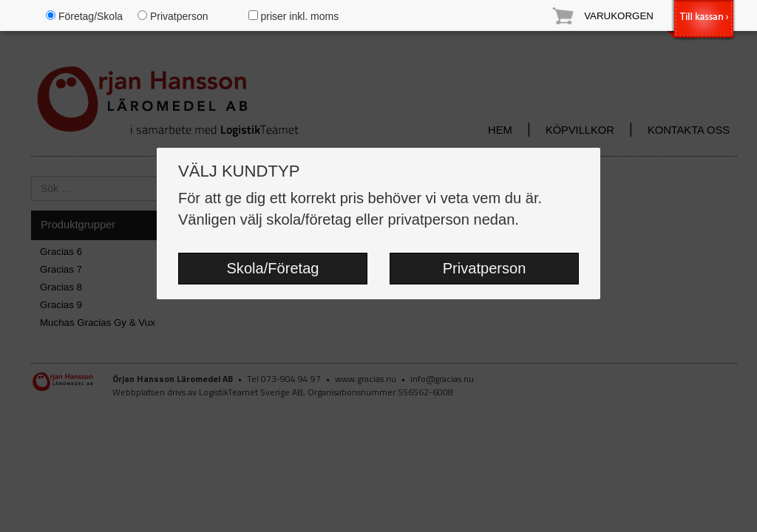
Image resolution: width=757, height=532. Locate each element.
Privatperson (485, 268)
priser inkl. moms (294, 16)
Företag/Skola (84, 16)
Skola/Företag (272, 268)
